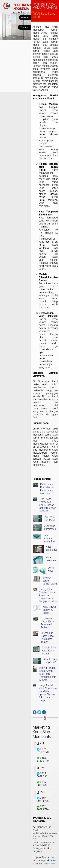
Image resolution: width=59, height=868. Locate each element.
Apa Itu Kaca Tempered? (50, 661)
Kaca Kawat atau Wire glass (49, 610)
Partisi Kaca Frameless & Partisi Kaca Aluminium (47, 489)
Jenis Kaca (51, 569)
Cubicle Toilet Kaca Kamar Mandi (49, 651)
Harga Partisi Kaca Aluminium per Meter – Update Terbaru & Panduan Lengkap (48, 693)
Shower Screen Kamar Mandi (50, 581)
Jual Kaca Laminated (50, 527)
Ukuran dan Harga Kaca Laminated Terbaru (47, 637)
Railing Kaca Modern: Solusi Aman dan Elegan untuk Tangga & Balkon (48, 595)
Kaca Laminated (51, 559)
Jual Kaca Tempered (50, 518)
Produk (25, 18)
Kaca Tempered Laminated (49, 538)
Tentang (24, 27)
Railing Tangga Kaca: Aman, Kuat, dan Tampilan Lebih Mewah (48, 674)
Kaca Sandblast (51, 548)
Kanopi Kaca (50, 863)
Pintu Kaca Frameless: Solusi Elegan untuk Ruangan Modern (48, 505)
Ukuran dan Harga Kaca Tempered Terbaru (47, 623)
